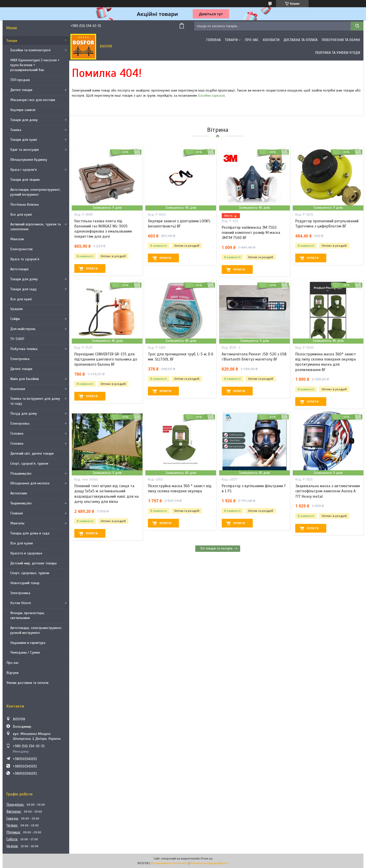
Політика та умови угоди (338, 53)
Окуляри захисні (23, 110)
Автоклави (19, 493)
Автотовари (19, 269)
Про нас (13, 663)
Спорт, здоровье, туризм (30, 573)
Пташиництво (21, 473)
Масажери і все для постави (33, 100)
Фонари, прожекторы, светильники (27, 615)
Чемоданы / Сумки (25, 652)
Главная (17, 513)
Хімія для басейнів (25, 379)
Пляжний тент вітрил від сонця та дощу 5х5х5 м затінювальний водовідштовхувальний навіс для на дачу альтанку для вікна (106, 494)
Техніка (16, 130)
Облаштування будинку (29, 160)
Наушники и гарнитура (28, 643)
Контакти (271, 40)
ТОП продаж (20, 80)
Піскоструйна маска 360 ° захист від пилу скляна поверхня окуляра (180, 488)
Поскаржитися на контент (169, 863)
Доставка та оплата (301, 40)
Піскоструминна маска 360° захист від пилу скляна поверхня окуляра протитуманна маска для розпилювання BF (326, 362)
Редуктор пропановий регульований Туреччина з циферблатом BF (327, 224)
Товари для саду (23, 289)
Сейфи (15, 319)
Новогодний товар (25, 583)
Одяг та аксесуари (24, 150)
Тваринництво (21, 503)
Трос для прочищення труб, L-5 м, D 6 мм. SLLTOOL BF (181, 357)
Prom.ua (207, 859)
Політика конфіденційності (209, 863)
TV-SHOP (17, 339)
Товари (12, 41)
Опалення (18, 389)
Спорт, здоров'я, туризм (29, 463)
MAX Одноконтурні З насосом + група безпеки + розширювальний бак (35, 65)
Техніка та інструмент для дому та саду (35, 401)
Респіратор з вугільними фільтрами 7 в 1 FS (254, 488)
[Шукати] (357, 26)
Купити (92, 268)
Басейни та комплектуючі (30, 50)
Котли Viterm (21, 603)
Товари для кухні (24, 140)
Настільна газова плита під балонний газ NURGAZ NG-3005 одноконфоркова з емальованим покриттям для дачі (103, 229)
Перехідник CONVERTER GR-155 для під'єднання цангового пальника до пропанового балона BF (106, 359)
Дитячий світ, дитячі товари (32, 453)
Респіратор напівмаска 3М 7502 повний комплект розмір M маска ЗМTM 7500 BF (251, 233)
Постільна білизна (24, 204)
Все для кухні (21, 214)
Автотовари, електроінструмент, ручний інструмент (35, 192)
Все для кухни (22, 543)
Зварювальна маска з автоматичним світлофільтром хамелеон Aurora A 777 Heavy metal (328, 491)
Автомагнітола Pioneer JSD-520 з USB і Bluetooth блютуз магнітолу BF (254, 357)
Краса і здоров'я (23, 170)
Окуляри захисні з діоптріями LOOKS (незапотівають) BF (179, 224)
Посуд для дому (24, 413)
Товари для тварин (25, 180)
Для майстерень (23, 329)
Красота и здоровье (26, 553)
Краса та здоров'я (25, 259)
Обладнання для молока (30, 483)
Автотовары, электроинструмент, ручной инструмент (36, 630)
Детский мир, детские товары (33, 563)
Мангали (17, 239)
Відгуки (12, 673)
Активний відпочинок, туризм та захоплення (35, 227)
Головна (17, 433)
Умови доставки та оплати (27, 683)
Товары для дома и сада (30, 533)
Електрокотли (21, 249)
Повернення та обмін (341, 40)
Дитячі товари (21, 90)
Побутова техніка (24, 349)
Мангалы (17, 523)
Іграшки (16, 309)
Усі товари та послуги (216, 548)
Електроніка (20, 359)
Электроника (20, 593)
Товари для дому (24, 120)
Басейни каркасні (211, 96)
